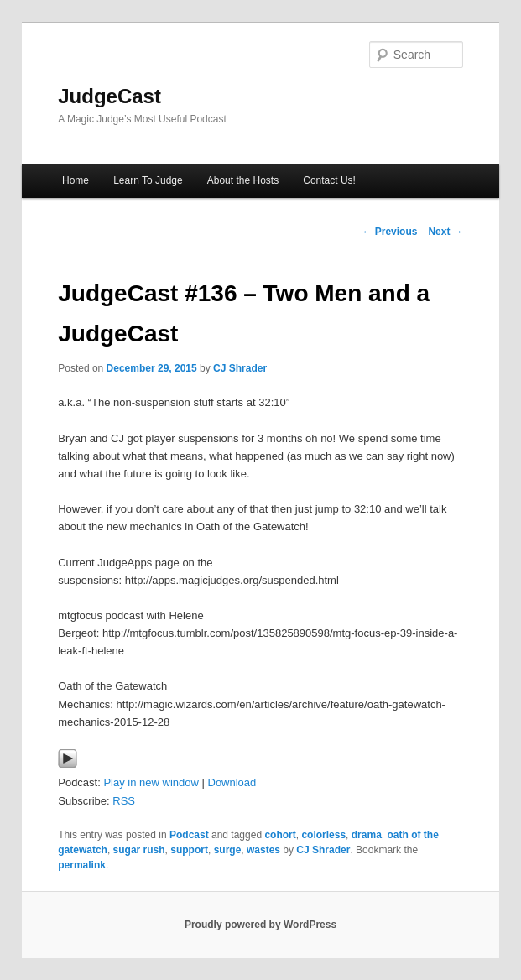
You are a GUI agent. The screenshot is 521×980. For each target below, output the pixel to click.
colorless (323, 835)
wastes (263, 850)
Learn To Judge (148, 180)
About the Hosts (243, 180)
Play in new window (151, 782)
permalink (82, 865)
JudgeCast (109, 96)
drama (367, 835)
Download (232, 782)
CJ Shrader (240, 368)
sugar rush (139, 850)
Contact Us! (329, 180)
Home (76, 180)
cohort (280, 835)
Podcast (189, 835)
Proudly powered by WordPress (260, 925)
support (189, 850)
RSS (124, 801)
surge (228, 850)
